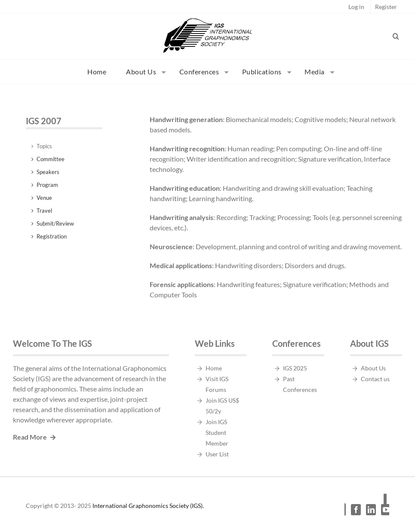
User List (217, 454)
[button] (396, 36)
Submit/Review (55, 223)
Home (214, 368)
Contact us (375, 379)
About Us (373, 368)
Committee (51, 159)
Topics (44, 146)
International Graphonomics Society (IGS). (148, 506)
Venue (44, 198)
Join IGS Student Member (217, 433)
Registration (52, 236)
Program (47, 185)
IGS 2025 (295, 368)
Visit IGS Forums (217, 384)
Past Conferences (300, 384)
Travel (44, 211)
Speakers (48, 172)
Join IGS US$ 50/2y (222, 406)
